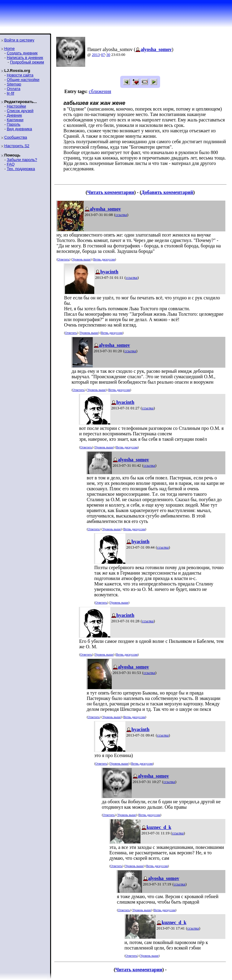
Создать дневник (22, 53)
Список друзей (20, 111)
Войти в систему (19, 40)
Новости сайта (20, 75)
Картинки (15, 120)
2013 (96, 55)
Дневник (14, 115)
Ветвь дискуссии (104, 259)
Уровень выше (81, 259)
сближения (100, 91)
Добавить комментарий (167, 192)
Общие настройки (23, 80)
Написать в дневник (25, 58)
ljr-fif (10, 93)
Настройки (16, 106)
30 (108, 55)
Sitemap (14, 84)
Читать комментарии (111, 192)
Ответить (63, 259)
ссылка (121, 215)
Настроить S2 (17, 146)
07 (103, 55)
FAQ (11, 164)
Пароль (13, 124)
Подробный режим (27, 62)
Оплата (13, 89)
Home (10, 48)
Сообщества (16, 137)
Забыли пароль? (22, 160)
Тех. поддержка (21, 169)
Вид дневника (19, 129)
